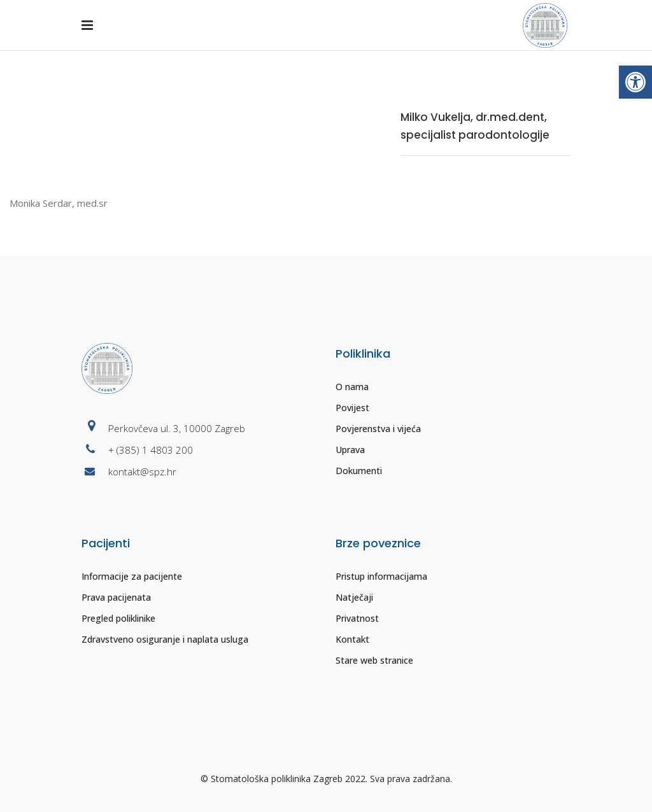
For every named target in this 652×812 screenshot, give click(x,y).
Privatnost (357, 618)
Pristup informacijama (381, 576)
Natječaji (354, 597)
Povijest (352, 408)
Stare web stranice (374, 660)
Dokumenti (359, 471)
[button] (635, 82)
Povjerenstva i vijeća (378, 429)
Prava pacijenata (116, 597)
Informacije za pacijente (132, 576)
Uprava (350, 450)
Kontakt (352, 639)
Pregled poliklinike (118, 618)
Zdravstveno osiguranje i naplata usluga (165, 639)
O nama (352, 387)
